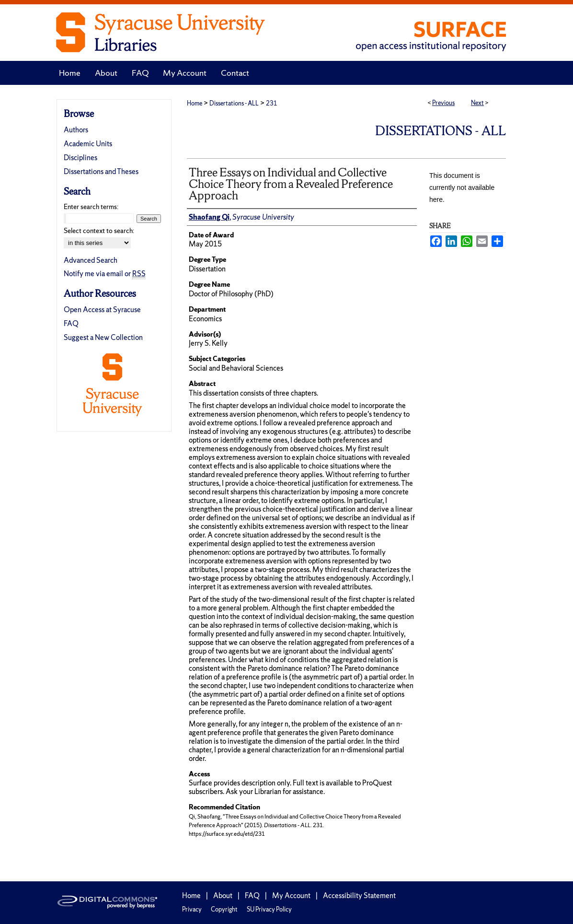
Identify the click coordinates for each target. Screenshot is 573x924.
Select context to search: (99, 231)
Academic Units (88, 144)
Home (195, 103)
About (223, 895)
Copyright (224, 909)
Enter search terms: (91, 207)
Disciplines (80, 158)
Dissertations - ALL (234, 103)
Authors (76, 130)
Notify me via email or (105, 274)
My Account (291, 895)
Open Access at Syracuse (102, 310)
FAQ (71, 323)
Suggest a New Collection (103, 337)
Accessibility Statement (359, 895)
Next (477, 103)
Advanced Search (91, 260)
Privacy (192, 909)
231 (272, 103)
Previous (443, 103)
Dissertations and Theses (101, 171)
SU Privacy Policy (269, 909)
